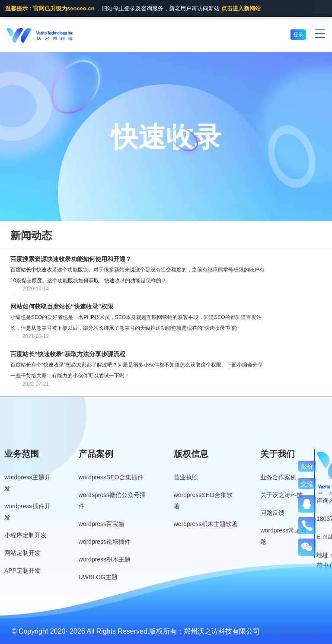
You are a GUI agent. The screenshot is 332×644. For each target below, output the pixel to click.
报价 (307, 466)
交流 (307, 484)
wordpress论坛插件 (105, 542)
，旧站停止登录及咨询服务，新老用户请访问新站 (133, 9)
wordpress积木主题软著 (206, 524)
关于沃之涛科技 (281, 495)
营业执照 (186, 477)
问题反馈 (272, 513)
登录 (298, 35)
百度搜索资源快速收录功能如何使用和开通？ (71, 259)
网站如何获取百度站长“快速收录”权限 (62, 306)
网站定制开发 (22, 553)
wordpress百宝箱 (102, 524)
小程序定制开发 (26, 535)
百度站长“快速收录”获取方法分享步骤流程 (68, 354)
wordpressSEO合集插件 (111, 477)
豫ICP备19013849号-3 (290, 631)
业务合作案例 (278, 477)
